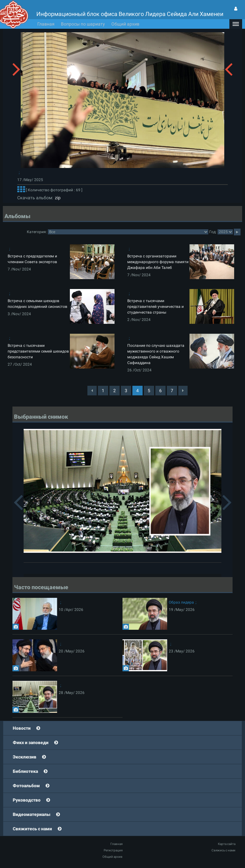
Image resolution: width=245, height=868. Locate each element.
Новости (22, 728)
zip (57, 198)
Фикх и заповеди (31, 742)
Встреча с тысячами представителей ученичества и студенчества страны (156, 307)
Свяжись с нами (223, 850)
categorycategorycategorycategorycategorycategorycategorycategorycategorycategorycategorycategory (128, 232)
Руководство (27, 800)
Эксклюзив (25, 757)
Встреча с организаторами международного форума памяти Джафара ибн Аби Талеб (158, 262)
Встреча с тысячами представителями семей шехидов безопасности (38, 351)
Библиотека (25, 771)
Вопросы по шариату (83, 24)
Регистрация (113, 850)
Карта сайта (227, 844)
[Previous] (92, 391)
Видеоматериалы (32, 814)
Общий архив (125, 24)
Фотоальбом (26, 786)
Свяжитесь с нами (32, 829)
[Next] (183, 391)
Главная (46, 24)
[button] (236, 24)
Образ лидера (181, 602)
